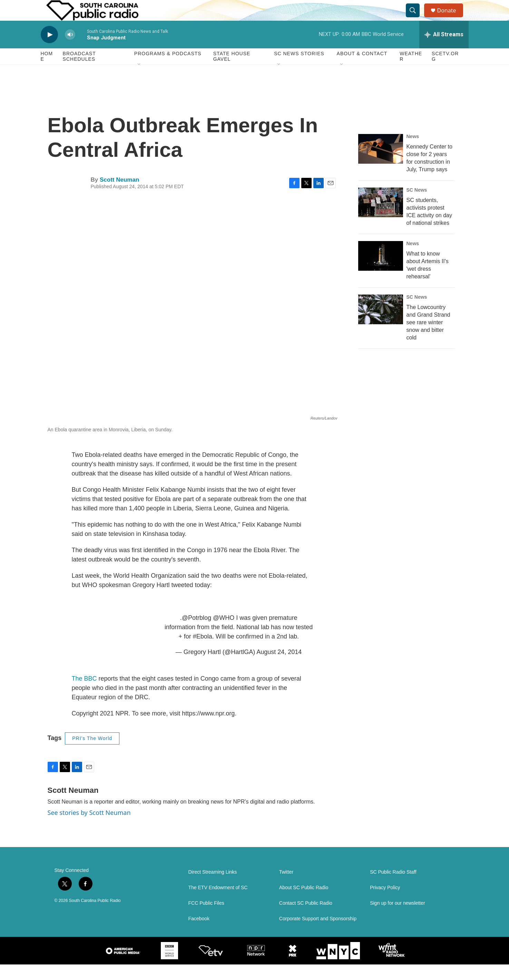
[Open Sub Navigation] (139, 80)
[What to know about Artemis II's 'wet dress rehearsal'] (381, 271)
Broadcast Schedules (79, 72)
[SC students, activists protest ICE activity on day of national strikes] (381, 218)
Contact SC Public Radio (306, 919)
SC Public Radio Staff (393, 888)
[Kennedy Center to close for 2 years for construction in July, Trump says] (381, 164)
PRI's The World (92, 754)
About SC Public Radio (304, 903)
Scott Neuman (119, 195)
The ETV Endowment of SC (218, 903)
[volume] (70, 50)
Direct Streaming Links (213, 888)
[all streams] (444, 50)
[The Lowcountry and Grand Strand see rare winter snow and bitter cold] (381, 325)
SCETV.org (445, 72)
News (413, 152)
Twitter (286, 888)
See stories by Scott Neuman (89, 828)
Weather (411, 72)
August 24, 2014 (279, 667)
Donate (451, 18)
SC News (417, 205)
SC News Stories (299, 69)
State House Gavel (232, 72)
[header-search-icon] (416, 18)
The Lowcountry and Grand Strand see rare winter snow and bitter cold (428, 338)
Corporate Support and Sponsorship (318, 934)
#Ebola (203, 652)
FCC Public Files (206, 919)
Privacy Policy (385, 903)
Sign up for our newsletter (398, 919)
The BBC (84, 694)
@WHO (224, 633)
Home (47, 72)
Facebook (199, 934)
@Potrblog (197, 633)
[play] (49, 50)
